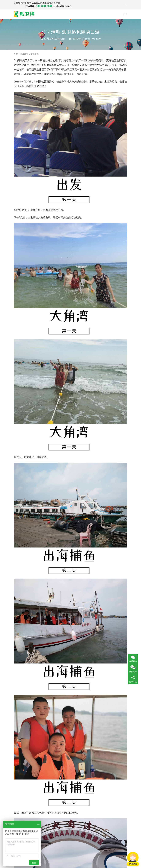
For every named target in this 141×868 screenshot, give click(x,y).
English (57, 6)
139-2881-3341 (44, 6)
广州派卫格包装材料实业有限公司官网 (41, 3)
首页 (16, 54)
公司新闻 (49, 39)
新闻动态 (60, 39)
